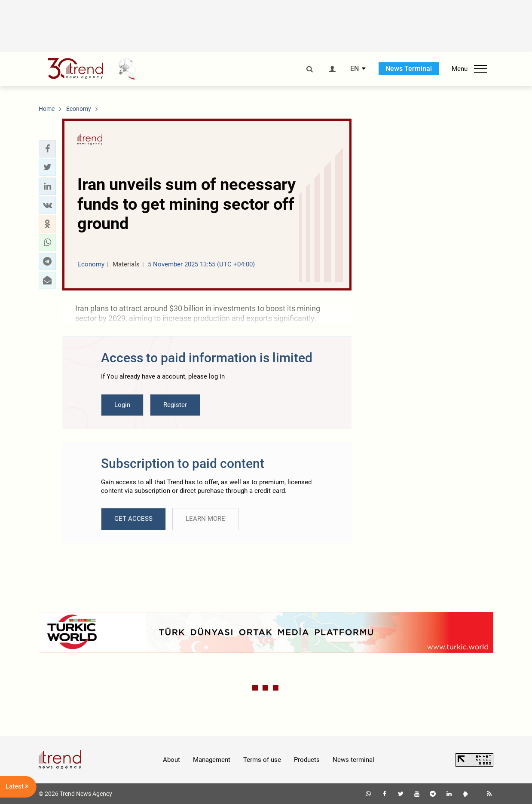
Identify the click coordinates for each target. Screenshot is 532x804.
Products (307, 760)
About (171, 760)
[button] (47, 149)
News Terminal (409, 69)
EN (355, 69)
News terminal (353, 760)
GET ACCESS (133, 519)
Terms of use (262, 760)
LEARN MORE (205, 519)
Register (175, 405)
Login (122, 405)
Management (212, 760)
